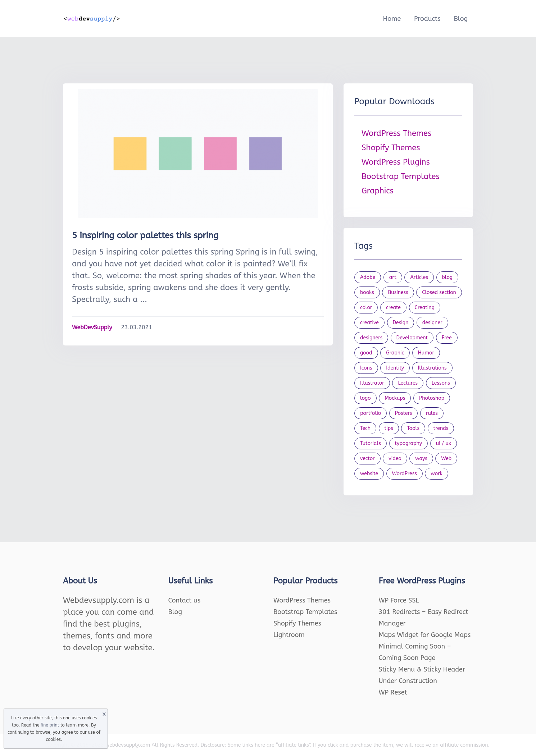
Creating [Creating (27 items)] (425, 308)
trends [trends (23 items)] (441, 428)
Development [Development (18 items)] (412, 338)
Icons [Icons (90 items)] (366, 368)
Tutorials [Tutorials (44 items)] (371, 443)
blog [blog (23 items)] (448, 277)
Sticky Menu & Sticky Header (422, 669)
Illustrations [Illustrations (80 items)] (432, 368)
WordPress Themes (396, 133)
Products (427, 19)
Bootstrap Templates (401, 177)
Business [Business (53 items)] (398, 292)
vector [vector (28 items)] (367, 459)
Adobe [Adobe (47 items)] (368, 277)
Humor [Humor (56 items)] (426, 353)
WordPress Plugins (396, 162)
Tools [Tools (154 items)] (413, 428)
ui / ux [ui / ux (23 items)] (444, 443)
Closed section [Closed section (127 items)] (439, 292)
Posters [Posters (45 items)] (404, 413)
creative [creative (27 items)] (369, 323)
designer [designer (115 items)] (432, 323)
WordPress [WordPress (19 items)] (405, 474)
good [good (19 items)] (366, 353)
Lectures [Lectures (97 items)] (408, 383)
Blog (461, 19)
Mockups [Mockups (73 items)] (395, 398)
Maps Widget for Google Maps (425, 635)
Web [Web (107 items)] (446, 459)
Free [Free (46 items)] (447, 338)
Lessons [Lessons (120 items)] (441, 383)
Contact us (185, 600)
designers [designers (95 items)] (371, 338)
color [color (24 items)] (366, 308)
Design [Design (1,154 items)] (401, 323)
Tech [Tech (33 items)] (365, 428)
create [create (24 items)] (393, 308)
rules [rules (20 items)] (432, 413)
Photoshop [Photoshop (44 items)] (432, 398)
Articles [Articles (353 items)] (419, 277)
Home (392, 19)
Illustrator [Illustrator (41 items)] (372, 383)
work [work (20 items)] (436, 474)
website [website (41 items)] (369, 474)
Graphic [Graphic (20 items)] (395, 353)
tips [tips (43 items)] (389, 428)
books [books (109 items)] (367, 292)
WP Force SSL (399, 600)
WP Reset (393, 692)
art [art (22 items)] (393, 277)
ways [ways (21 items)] (421, 459)
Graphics (378, 191)
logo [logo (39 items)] (365, 398)
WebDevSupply (92, 327)
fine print (50, 725)
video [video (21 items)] (395, 459)
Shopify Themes (391, 148)
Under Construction (408, 681)
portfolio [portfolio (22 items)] (371, 413)
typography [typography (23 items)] (409, 443)
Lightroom (289, 635)
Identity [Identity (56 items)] (395, 368)
